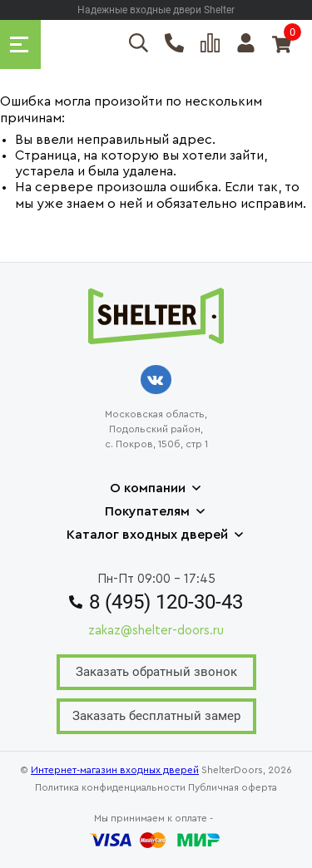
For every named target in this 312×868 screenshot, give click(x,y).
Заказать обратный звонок (156, 672)
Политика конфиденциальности (110, 787)
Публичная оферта (233, 787)
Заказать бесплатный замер (156, 716)
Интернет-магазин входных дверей (115, 770)
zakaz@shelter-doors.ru (156, 631)
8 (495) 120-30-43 (156, 602)
